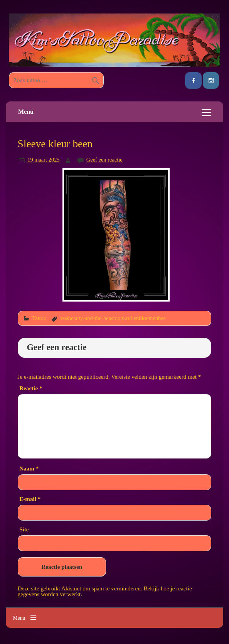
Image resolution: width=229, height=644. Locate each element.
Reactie (31, 388)
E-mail (30, 499)
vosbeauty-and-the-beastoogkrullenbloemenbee (113, 318)
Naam (29, 468)
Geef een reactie (104, 160)
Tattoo (39, 318)
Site (24, 529)
